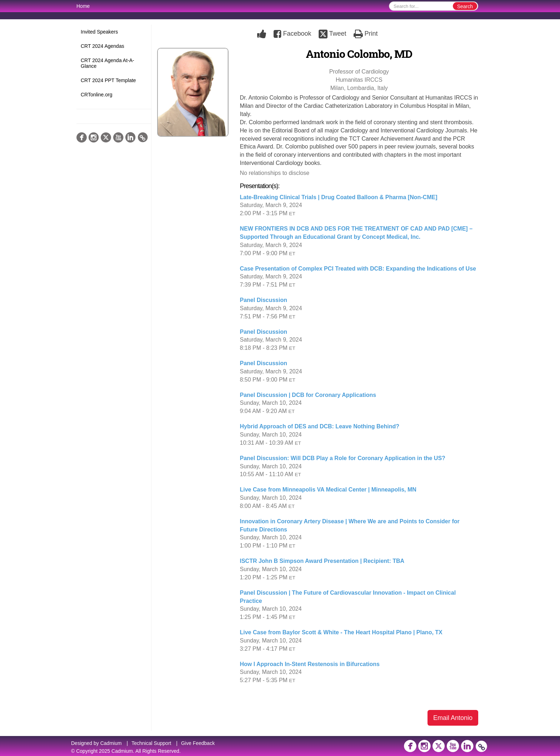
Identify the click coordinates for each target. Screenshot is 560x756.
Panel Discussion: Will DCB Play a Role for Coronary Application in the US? (343, 458)
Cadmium (111, 743)
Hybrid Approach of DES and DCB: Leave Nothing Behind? (320, 426)
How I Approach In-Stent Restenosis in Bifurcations (310, 664)
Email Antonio (453, 718)
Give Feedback (198, 743)
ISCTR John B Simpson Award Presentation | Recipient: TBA (322, 561)
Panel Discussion (264, 300)
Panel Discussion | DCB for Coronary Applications (308, 395)
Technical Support (151, 743)
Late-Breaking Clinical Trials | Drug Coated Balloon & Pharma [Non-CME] (339, 197)
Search (465, 6)
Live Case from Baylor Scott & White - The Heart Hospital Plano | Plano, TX (341, 632)
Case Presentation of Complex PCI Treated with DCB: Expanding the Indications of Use (358, 269)
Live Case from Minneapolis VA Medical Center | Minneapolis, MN (328, 490)
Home (83, 6)
